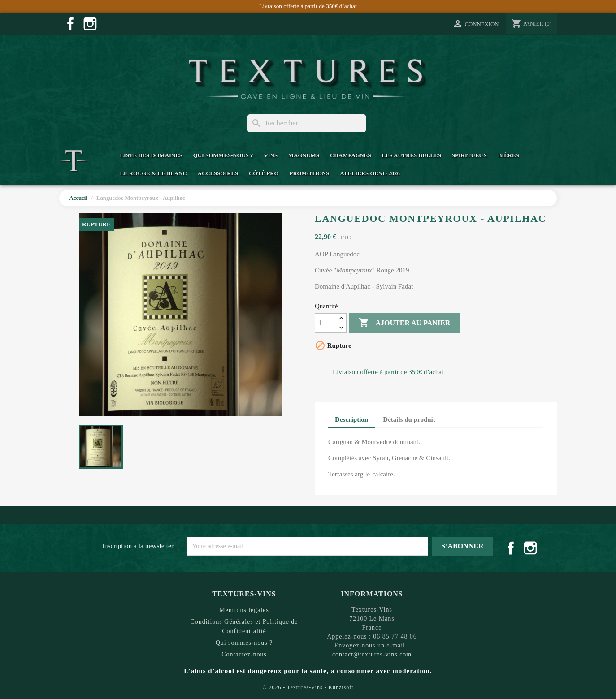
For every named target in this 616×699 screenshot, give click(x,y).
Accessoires (218, 173)
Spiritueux (470, 155)
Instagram (90, 24)
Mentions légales (244, 610)
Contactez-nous (244, 654)
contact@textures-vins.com (372, 654)
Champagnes (350, 155)
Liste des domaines (151, 155)
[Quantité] (325, 323)
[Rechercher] (307, 123)
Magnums (304, 155)
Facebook (70, 24)
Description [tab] (351, 419)
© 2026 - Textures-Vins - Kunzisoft (308, 687)
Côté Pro (264, 173)
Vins (271, 155)
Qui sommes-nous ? (223, 155)
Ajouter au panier (404, 323)
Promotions (310, 173)
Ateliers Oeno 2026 (370, 173)
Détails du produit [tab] (409, 419)
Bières (509, 155)
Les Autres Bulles (412, 155)
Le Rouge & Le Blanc (153, 173)
